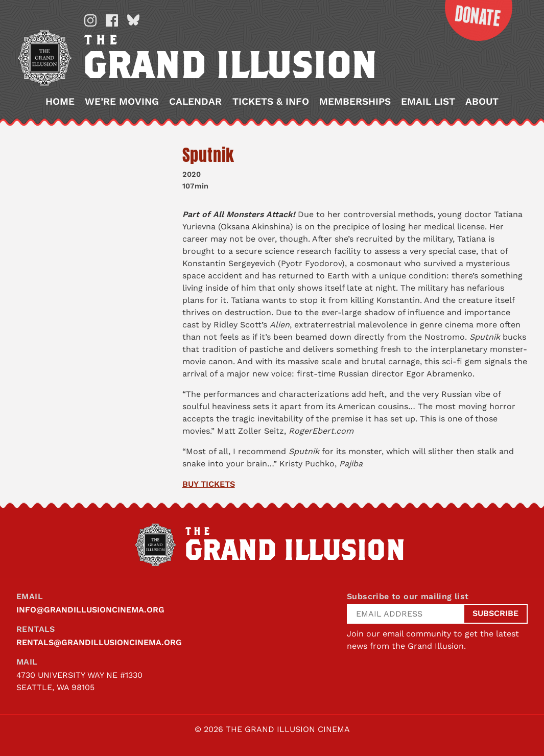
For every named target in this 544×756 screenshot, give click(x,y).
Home (60, 101)
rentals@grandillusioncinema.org (99, 642)
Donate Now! (471, 20)
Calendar (195, 101)
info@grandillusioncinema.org (90, 610)
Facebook (112, 20)
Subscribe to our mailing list (408, 596)
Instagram (90, 20)
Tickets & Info (271, 101)
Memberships (355, 101)
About (482, 101)
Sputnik (209, 155)
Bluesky (133, 20)
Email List (428, 101)
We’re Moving (122, 101)
